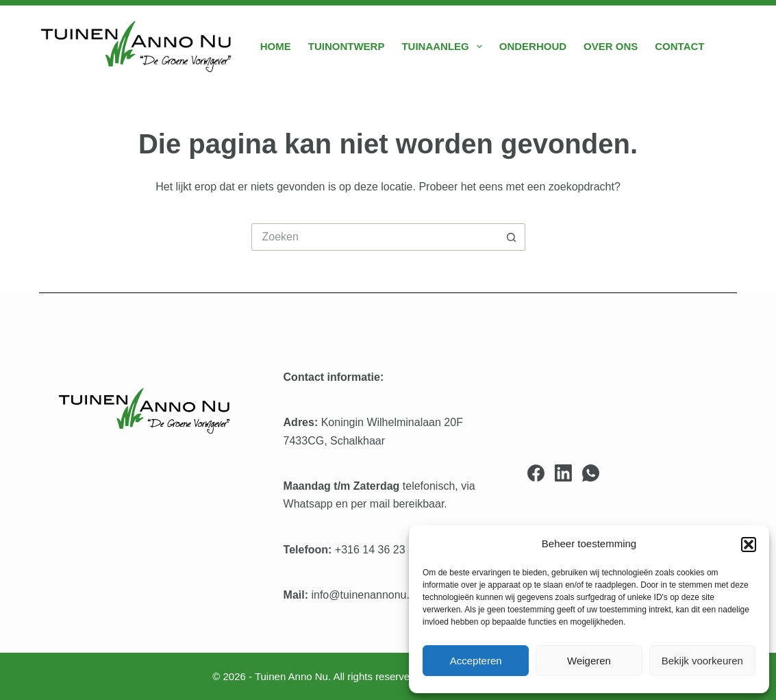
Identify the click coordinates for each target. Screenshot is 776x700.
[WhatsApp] (591, 473)
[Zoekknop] (512, 237)
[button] (749, 545)
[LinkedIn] (563, 473)
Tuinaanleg (444, 47)
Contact (679, 46)
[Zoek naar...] (375, 237)
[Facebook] (536, 473)
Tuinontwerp (347, 46)
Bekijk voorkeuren (702, 661)
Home (276, 46)
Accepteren (476, 661)
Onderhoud (533, 46)
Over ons (611, 46)
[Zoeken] (732, 47)
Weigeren (589, 661)
